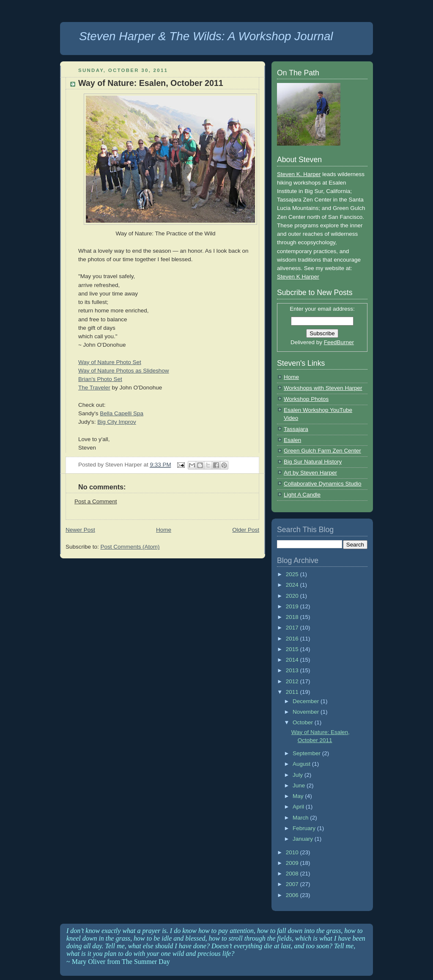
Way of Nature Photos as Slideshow (124, 371)
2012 (293, 681)
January (304, 839)
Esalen (292, 440)
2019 (293, 606)
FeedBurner (339, 342)
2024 (293, 585)
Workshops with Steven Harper (323, 388)
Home (164, 530)
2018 (293, 617)
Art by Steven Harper (310, 473)
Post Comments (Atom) (130, 547)
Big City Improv (116, 422)
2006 (293, 895)
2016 (293, 639)
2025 (293, 574)
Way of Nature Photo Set (110, 362)
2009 (293, 863)
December (307, 701)
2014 (293, 660)
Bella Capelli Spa (122, 413)
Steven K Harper (298, 277)
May (299, 796)
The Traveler (94, 388)
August (302, 764)
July (299, 775)
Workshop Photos (306, 399)
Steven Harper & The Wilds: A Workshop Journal (206, 36)
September (307, 753)
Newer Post (80, 530)
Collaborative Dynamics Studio (323, 484)
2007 (293, 884)
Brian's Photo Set (100, 379)
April (299, 807)
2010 (293, 852)
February (305, 828)
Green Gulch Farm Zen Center (322, 451)
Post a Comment (96, 501)
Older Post (246, 530)
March (301, 818)
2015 (293, 649)
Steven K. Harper (299, 174)
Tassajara (296, 429)
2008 (293, 874)
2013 (293, 670)
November (307, 712)
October (304, 722)
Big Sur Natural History (313, 462)
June (300, 785)
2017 (293, 628)
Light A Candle (302, 495)
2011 (293, 692)
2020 (293, 596)
